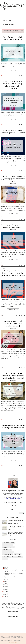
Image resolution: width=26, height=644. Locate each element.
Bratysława (18, 555)
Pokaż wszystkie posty (17, 32)
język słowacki (6, 557)
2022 (5, 590)
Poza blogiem (18, 499)
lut (5, 582)
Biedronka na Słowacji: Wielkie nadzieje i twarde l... (13, 578)
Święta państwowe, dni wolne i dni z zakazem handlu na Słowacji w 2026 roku (16, 522)
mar (6, 580)
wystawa (5, 560)
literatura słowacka (8, 548)
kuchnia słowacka (17, 557)
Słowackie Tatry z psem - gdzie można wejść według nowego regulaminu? (16, 528)
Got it (17, 643)
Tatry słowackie (7, 550)
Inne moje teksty (7, 20)
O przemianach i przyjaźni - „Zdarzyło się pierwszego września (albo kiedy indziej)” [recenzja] (13, 376)
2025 (5, 585)
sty (5, 584)
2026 (5, 568)
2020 (5, 594)
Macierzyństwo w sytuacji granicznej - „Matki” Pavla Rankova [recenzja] (13, 323)
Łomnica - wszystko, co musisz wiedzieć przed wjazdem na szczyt (16, 534)
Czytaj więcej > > (13, 70)
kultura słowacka (7, 546)
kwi (5, 569)
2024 (5, 587)
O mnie (9, 16)
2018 (5, 597)
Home (3, 16)
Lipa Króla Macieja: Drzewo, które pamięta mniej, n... (13, 575)
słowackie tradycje (8, 553)
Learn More (11, 643)
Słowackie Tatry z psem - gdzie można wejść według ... (14, 571)
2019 (5, 595)
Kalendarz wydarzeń (9, 24)
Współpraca (16, 16)
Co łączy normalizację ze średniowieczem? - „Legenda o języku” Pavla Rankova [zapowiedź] (13, 273)
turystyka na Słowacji (9, 543)
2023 (5, 589)
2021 (5, 592)
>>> (2, 73)
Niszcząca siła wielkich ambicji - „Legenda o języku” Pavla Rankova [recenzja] (13, 179)
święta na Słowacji (8, 555)
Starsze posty (21, 470)
